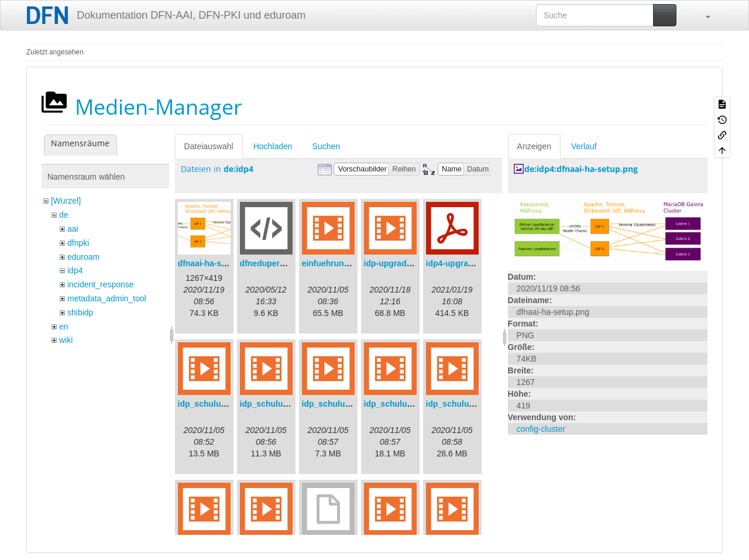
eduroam (83, 257)
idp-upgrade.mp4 (397, 263)
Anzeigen (534, 146)
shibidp (80, 312)
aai (73, 229)
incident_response (101, 284)
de (64, 215)
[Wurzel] (66, 201)
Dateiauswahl (209, 146)
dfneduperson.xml (275, 263)
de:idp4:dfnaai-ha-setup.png (581, 169)
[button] (702, 15)
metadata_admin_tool (107, 298)
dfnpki (78, 243)
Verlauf (584, 146)
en (64, 327)
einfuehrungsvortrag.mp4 (352, 263)
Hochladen (273, 146)
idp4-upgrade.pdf (459, 263)
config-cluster (541, 429)
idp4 (75, 270)
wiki (66, 340)
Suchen (326, 146)
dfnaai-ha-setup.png (217, 263)
